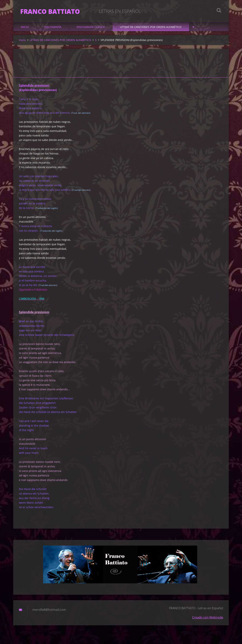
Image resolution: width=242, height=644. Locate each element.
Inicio (25, 29)
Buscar (219, 11)
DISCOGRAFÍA (53, 29)
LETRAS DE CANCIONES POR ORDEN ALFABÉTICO (151, 29)
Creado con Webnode (208, 619)
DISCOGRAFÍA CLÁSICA (91, 29)
